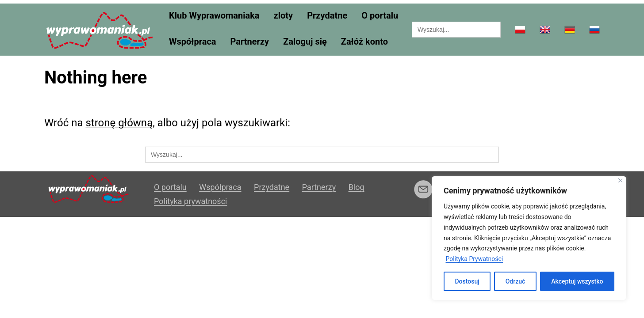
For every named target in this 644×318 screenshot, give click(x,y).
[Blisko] (620, 180)
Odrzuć (516, 281)
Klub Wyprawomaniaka (214, 16)
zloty (284, 16)
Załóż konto (364, 42)
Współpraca (193, 42)
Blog (356, 187)
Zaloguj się (305, 42)
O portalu (380, 16)
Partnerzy (250, 42)
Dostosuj (467, 281)
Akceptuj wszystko (577, 281)
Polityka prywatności (190, 201)
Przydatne (327, 16)
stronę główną (119, 123)
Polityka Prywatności (474, 259)
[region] (529, 238)
